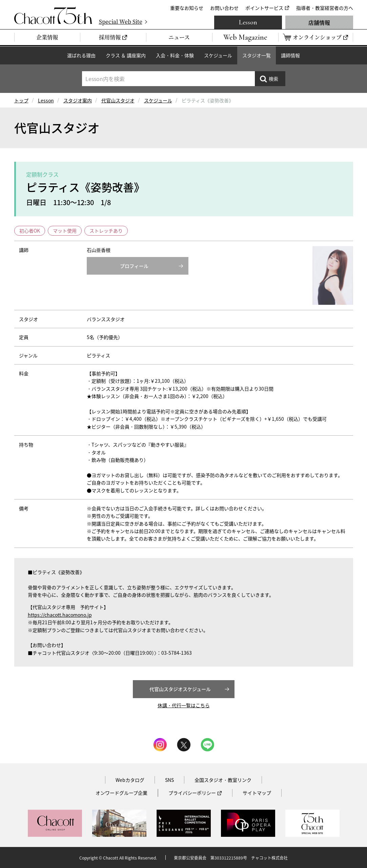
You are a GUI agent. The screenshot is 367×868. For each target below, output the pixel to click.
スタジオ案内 (78, 100)
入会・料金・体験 (175, 55)
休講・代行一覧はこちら (184, 705)
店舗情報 (319, 22)
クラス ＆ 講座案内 (126, 55)
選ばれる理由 (81, 55)
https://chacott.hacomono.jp (60, 615)
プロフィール (134, 266)
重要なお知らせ (187, 8)
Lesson (248, 22)
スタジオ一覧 (257, 55)
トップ (21, 100)
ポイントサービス (264, 8)
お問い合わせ (224, 8)
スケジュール (218, 55)
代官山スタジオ (118, 100)
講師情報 (290, 55)
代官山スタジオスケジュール (180, 689)
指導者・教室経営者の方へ (325, 8)
